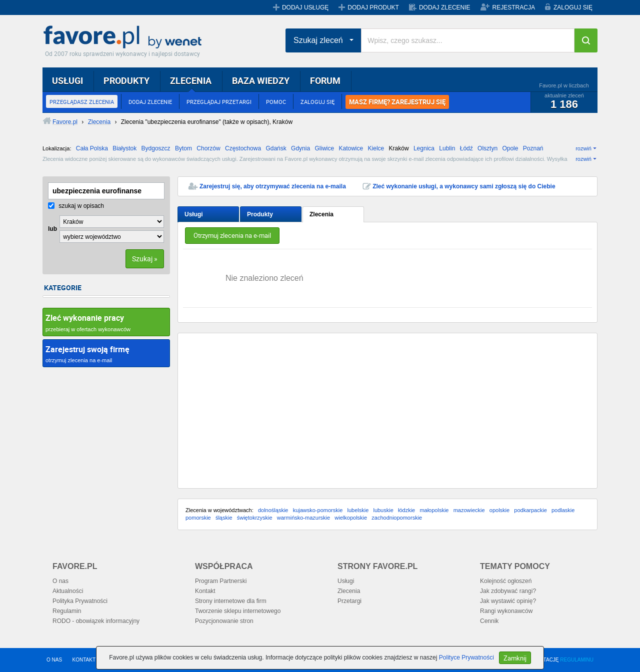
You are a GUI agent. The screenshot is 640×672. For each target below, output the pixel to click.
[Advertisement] (387, 411)
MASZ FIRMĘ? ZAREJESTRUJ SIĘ (397, 102)
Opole (510, 148)
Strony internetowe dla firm (231, 601)
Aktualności (68, 591)
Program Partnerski (221, 581)
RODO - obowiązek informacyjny (96, 621)
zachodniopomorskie (397, 518)
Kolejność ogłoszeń (506, 581)
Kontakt (205, 591)
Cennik (489, 621)
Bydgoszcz (156, 148)
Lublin (447, 148)
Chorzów (208, 148)
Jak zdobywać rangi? (508, 591)
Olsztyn (487, 148)
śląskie (224, 518)
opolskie (499, 510)
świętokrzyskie (255, 518)
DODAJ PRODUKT (373, 7)
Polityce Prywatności (466, 658)
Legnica (424, 148)
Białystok (124, 148)
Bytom (183, 148)
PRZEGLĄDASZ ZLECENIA (82, 102)
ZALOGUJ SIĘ (573, 7)
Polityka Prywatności (80, 601)
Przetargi (349, 601)
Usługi (194, 214)
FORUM (325, 80)
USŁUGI (67, 80)
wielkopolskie (351, 518)
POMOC (276, 102)
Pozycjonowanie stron (224, 621)
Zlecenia (321, 214)
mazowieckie (469, 510)
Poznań (533, 148)
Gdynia (300, 148)
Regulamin (67, 611)
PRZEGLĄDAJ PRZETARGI (219, 102)
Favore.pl (125, 37)
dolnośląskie (273, 510)
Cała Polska (92, 148)
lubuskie (383, 510)
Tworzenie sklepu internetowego (238, 611)
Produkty (260, 214)
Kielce (376, 148)
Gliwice (324, 148)
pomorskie (198, 518)
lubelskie (358, 510)
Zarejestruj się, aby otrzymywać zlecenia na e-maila (273, 186)
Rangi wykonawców (506, 611)
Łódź (466, 148)
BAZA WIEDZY (261, 80)
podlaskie (563, 510)
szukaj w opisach (76, 206)
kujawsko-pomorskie (318, 510)
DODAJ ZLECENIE (445, 7)
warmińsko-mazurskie (303, 518)
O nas (60, 581)
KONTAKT (84, 660)
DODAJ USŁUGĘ (305, 7)
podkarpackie (530, 510)
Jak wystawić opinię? (508, 601)
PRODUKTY (126, 80)
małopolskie (434, 510)
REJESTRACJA (514, 7)
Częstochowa (243, 148)
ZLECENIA (191, 80)
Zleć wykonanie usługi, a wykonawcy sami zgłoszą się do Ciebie (464, 186)
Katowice (351, 148)
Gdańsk (276, 148)
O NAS (54, 660)
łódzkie (406, 510)
